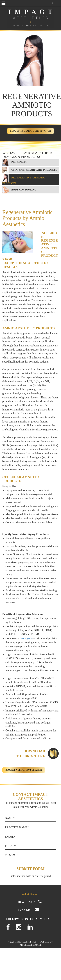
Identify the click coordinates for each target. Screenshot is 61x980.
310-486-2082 (25, 902)
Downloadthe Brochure (31, 754)
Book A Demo (28, 894)
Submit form (30, 869)
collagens (26, 638)
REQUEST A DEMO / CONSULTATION (31, 131)
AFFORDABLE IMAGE (30, 945)
